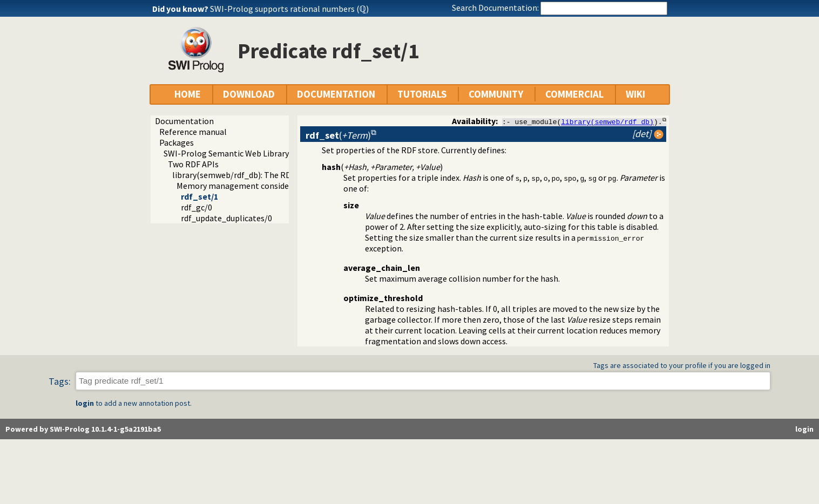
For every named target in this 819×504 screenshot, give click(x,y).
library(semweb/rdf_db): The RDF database (252, 175)
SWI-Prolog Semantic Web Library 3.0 (232, 153)
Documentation (184, 121)
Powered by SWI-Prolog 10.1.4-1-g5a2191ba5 (83, 429)
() (338, 135)
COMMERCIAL (574, 94)
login (85, 403)
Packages (177, 142)
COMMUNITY (496, 94)
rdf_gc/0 (197, 207)
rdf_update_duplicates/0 (226, 218)
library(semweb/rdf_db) (607, 121)
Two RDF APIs (193, 164)
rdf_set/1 (199, 196)
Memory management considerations (246, 186)
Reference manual (193, 132)
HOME (188, 94)
